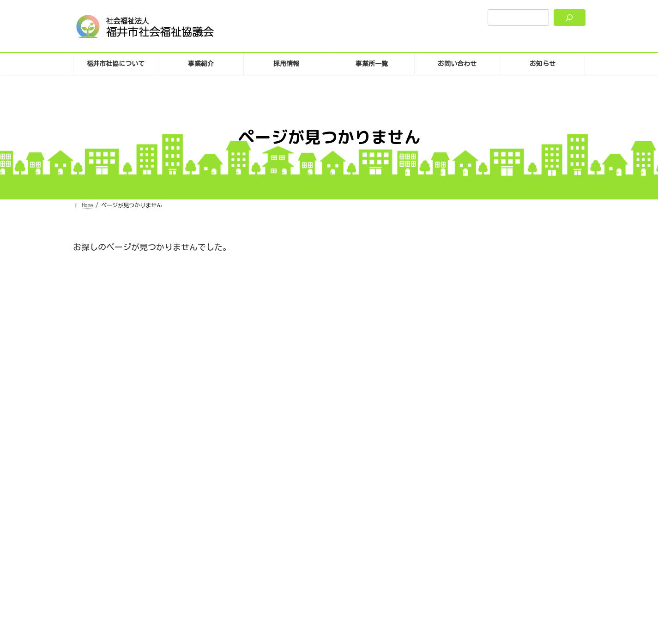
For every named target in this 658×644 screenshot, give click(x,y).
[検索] (570, 18)
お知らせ (492, 301)
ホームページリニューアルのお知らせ (514, 354)
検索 (561, 249)
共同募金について (477, 314)
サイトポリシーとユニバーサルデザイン (336, 526)
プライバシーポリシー (239, 526)
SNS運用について (426, 526)
